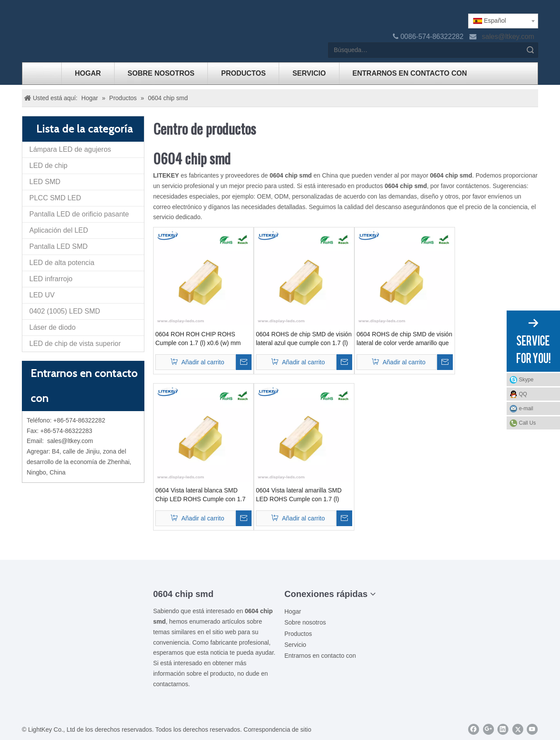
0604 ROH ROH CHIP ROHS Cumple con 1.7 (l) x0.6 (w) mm (198, 339)
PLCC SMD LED (55, 198)
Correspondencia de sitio (278, 730)
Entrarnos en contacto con (320, 656)
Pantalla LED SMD (58, 246)
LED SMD (45, 182)
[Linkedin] (503, 729)
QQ (537, 394)
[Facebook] (474, 729)
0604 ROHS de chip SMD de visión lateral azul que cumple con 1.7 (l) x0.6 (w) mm (304, 339)
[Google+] (488, 729)
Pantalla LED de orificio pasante (79, 214)
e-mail (537, 408)
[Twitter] (518, 729)
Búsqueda (530, 50)
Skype (537, 380)
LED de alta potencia (62, 263)
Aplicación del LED (59, 230)
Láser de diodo (52, 327)
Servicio (295, 645)
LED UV (42, 295)
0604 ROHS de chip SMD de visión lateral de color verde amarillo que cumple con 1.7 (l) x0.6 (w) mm (404, 339)
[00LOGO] (83, 593)
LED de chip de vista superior (75, 344)
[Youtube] (532, 729)
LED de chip (48, 166)
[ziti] (83, 607)
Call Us (527, 423)
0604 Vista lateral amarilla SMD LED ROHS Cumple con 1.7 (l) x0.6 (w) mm (299, 495)
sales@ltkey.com (509, 37)
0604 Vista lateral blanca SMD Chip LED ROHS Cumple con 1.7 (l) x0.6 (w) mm (200, 495)
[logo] (29, 21)
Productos (298, 634)
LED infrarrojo (51, 279)
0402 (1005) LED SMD (65, 311)
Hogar (293, 611)
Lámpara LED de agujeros (70, 149)
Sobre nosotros (305, 622)
